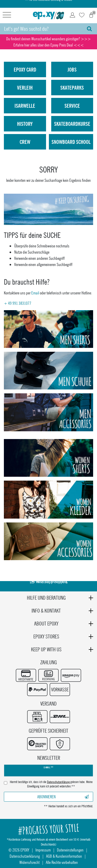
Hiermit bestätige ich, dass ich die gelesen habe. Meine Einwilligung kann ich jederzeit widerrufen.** (51, 784)
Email (35, 293)
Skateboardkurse (72, 124)
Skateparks (72, 88)
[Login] (72, 15)
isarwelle (25, 106)
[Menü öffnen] (7, 15)
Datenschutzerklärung (25, 856)
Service (72, 106)
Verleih (25, 88)
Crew (25, 142)
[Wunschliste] (82, 15)
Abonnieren (63, 797)
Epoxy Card (25, 69)
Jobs (72, 69)
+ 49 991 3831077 (18, 303)
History (25, 124)
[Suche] (89, 29)
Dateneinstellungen (70, 850)
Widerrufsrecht (29, 862)
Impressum (43, 850)
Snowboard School (71, 142)
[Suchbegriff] (41, 29)
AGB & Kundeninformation (64, 856)
